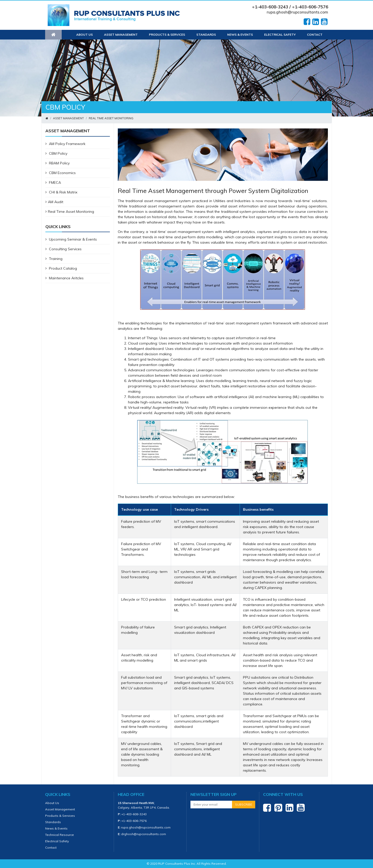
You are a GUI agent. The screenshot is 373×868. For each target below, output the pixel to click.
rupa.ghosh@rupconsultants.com (297, 12)
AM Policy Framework (65, 144)
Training (54, 259)
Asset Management (121, 35)
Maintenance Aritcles (65, 278)
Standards (206, 35)
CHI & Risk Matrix (61, 192)
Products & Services (167, 35)
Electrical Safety (280, 35)
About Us (85, 35)
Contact (315, 35)
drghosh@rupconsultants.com (144, 834)
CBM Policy (56, 153)
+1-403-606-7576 (134, 821)
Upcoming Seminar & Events (71, 239)
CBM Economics (61, 173)
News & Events (240, 35)
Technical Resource (60, 835)
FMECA (53, 182)
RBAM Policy (57, 163)
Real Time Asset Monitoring (70, 212)
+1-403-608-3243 (134, 814)
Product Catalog (61, 268)
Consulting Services (63, 249)
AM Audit (54, 202)
